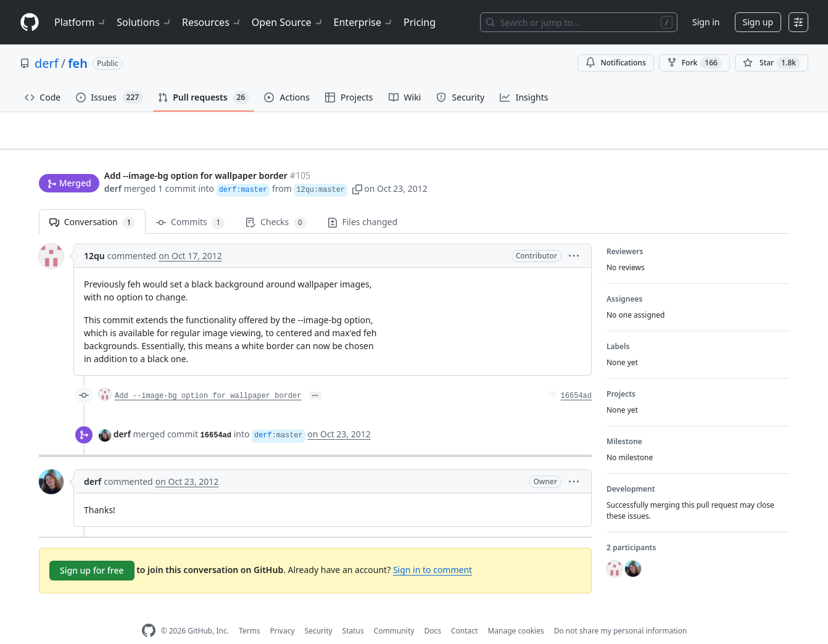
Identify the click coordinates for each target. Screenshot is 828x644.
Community (394, 612)
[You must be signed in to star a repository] (772, 63)
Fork (694, 63)
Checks (276, 203)
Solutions (144, 22)
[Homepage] (30, 23)
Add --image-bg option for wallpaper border (208, 377)
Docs (433, 612)
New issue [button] (751, 139)
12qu (94, 237)
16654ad (576, 377)
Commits (190, 203)
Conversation (92, 203)
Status (353, 612)
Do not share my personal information (621, 612)
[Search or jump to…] (579, 22)
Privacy (283, 612)
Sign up (758, 22)
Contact (464, 612)
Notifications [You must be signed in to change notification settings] (615, 63)
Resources (212, 22)
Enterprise (364, 22)
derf (47, 63)
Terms (250, 612)
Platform (81, 22)
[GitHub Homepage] (149, 612)
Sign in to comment (433, 551)
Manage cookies (515, 612)
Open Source (288, 22)
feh (78, 63)
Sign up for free (92, 551)
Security (319, 612)
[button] (357, 165)
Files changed (362, 203)
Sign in (706, 22)
